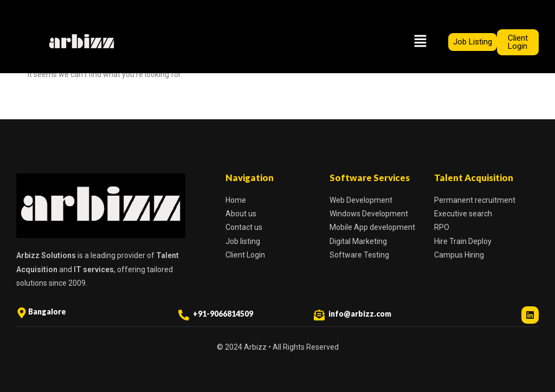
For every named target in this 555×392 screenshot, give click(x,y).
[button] (420, 42)
